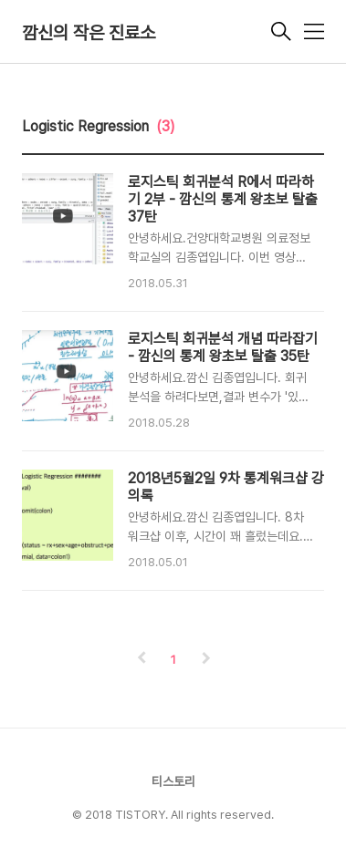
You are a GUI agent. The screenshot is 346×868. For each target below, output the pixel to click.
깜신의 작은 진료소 (89, 33)
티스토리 (173, 781)
